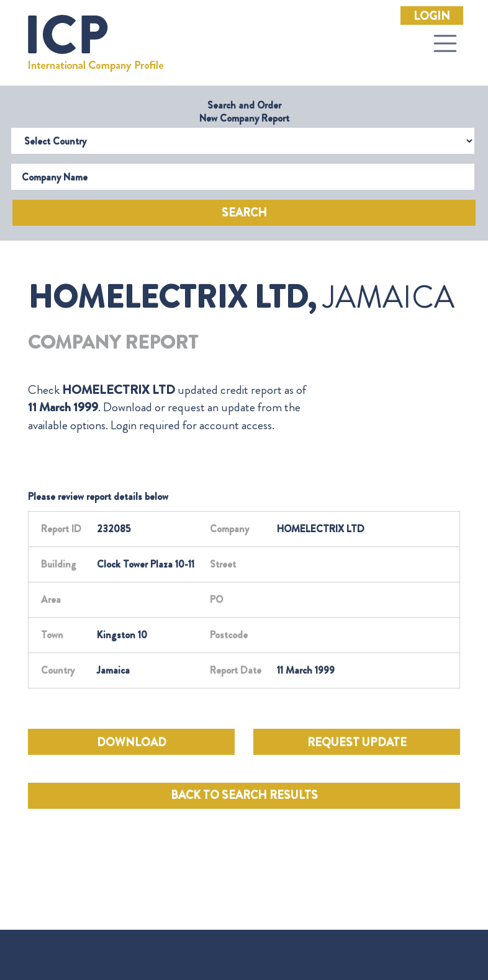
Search (244, 213)
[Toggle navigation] (445, 43)
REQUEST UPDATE (357, 742)
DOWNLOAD (132, 742)
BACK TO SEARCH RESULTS (244, 795)
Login (432, 16)
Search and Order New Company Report (244, 112)
